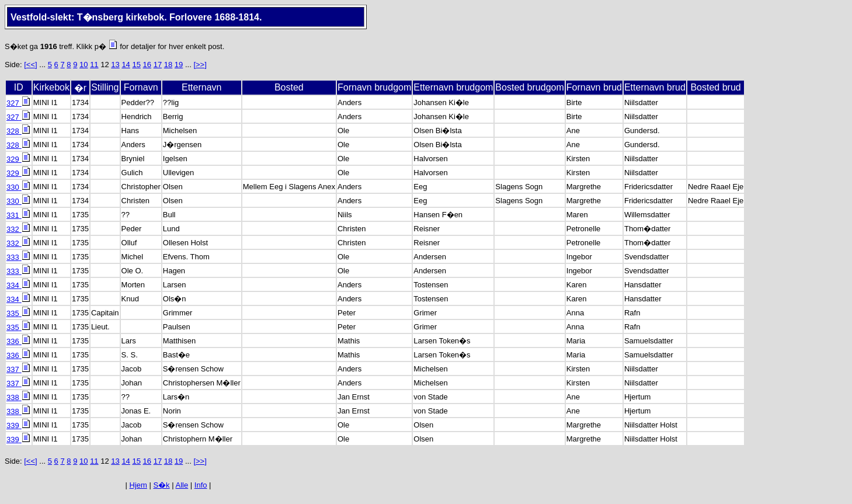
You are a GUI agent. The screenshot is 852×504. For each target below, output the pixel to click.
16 (147, 65)
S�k (161, 485)
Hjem (138, 485)
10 (84, 65)
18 (168, 65)
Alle (182, 485)
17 (158, 65)
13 (115, 65)
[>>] (200, 65)
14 (126, 65)
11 (94, 65)
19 (179, 65)
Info (201, 485)
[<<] (30, 65)
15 (136, 65)
